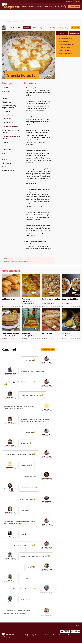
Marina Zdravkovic (47, 570)
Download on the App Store (65, 632)
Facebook (45, 636)
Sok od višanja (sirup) (65, 38)
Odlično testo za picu (51, 290)
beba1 (10, 537)
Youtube (61, 636)
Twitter (53, 636)
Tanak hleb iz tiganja (11, 324)
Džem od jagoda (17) (65, 54)
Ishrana (32, 6)
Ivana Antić (47, 615)
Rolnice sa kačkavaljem (31, 290)
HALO (12, 638)
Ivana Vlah (10, 397)
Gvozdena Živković (47, 479)
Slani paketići (31, 324)
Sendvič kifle (51, 324)
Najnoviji (62, 33)
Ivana (10, 581)
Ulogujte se (77, 2)
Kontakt (37, 636)
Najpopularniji (75, 33)
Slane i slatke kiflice (71, 290)
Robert (47, 409)
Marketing (32, 636)
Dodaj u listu (76, 28)
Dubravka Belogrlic (47, 548)
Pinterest (78, 636)
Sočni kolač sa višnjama (66, 44)
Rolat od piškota (64, 41)
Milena (10, 423)
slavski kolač (25, 261)
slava (15, 261)
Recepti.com (11, 6)
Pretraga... (65, 6)
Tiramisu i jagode (64, 51)
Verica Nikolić (16, 28)
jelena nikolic (10, 446)
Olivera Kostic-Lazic (10, 373)
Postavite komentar (48, 349)
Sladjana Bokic (10, 513)
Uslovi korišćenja (24, 636)
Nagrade (56, 6)
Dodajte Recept (74, 6)
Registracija (70, 2)
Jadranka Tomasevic (47, 592)
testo (8, 261)
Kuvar (24, 6)
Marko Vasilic (10, 468)
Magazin (48, 6)
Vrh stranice (75, 626)
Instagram (69, 636)
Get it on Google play (76, 632)
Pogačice (71, 324)
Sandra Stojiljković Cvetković (10, 490)
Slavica (10, 603)
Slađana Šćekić (10, 559)
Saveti (39, 6)
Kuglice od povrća (64, 48)
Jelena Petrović (47, 502)
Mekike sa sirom (11, 290)
